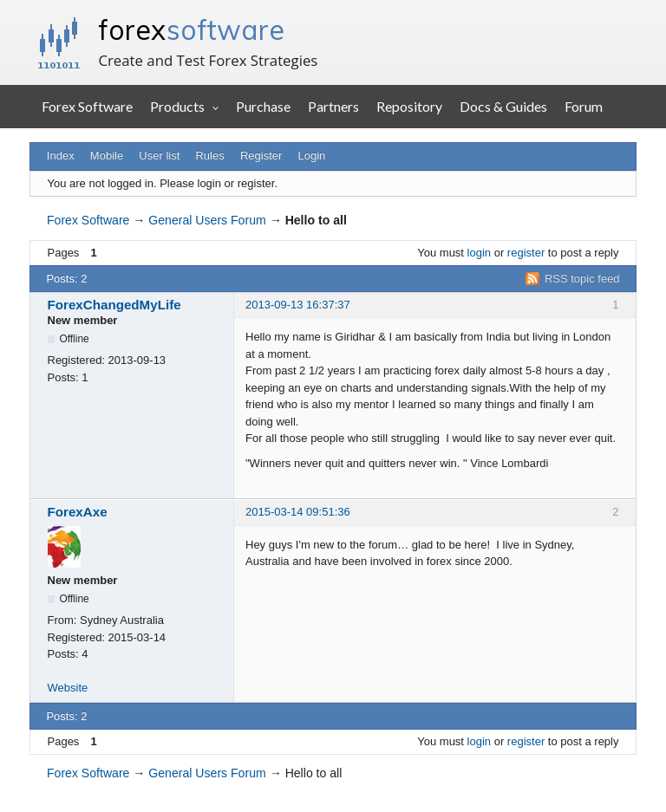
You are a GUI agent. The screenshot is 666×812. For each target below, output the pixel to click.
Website (68, 688)
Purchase (263, 106)
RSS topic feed (582, 279)
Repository (409, 106)
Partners (333, 106)
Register (261, 156)
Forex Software (87, 106)
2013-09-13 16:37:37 (298, 305)
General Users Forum (207, 220)
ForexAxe (78, 512)
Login (312, 156)
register (526, 253)
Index (61, 156)
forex (191, 29)
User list (159, 156)
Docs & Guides (503, 106)
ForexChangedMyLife (114, 305)
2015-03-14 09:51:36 (298, 512)
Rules (209, 156)
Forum (584, 106)
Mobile (107, 156)
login (479, 253)
